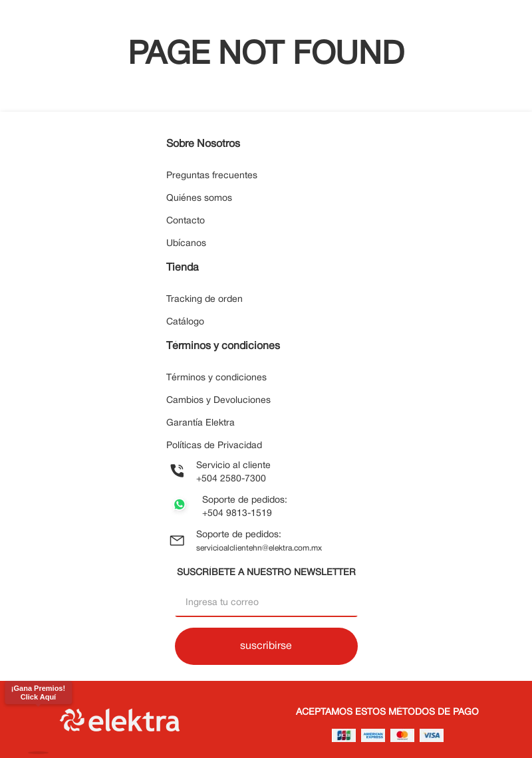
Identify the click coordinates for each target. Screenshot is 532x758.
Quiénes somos (199, 198)
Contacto (186, 221)
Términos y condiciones (216, 378)
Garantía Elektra (200, 423)
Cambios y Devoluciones (218, 401)
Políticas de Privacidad (214, 446)
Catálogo (185, 322)
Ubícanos (186, 244)
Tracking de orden (204, 300)
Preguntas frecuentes (212, 176)
